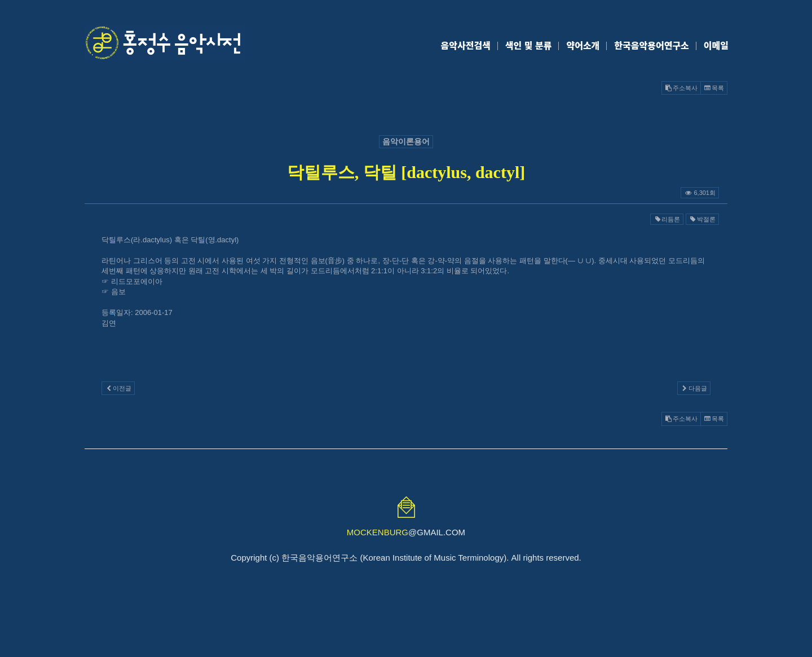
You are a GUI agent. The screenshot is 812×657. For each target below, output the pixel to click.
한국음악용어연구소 (651, 45)
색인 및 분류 (529, 45)
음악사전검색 (466, 45)
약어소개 (583, 45)
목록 (714, 88)
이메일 (716, 45)
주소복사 (681, 88)
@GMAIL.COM (406, 532)
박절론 (702, 219)
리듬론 (667, 219)
